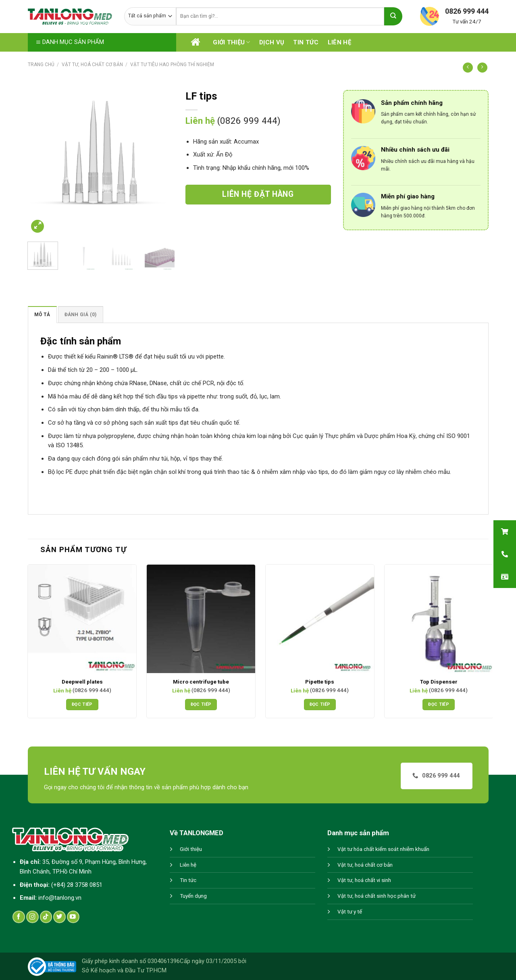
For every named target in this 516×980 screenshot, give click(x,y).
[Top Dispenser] (439, 619)
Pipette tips (320, 682)
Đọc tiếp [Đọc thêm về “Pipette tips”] (320, 704)
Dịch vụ (272, 42)
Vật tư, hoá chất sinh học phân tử (377, 896)
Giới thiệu (231, 42)
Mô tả (42, 315)
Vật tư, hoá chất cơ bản (92, 65)
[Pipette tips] (320, 619)
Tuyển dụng (193, 896)
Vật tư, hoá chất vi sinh (364, 880)
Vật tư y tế (350, 912)
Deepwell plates (82, 682)
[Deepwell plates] (82, 619)
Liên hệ (339, 42)
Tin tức (306, 42)
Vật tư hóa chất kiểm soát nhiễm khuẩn (383, 849)
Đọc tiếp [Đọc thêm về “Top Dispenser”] (439, 704)
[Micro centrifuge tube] (201, 619)
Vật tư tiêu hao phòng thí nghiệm (172, 65)
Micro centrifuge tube (201, 682)
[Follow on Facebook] (19, 917)
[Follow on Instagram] (32, 917)
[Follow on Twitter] (59, 917)
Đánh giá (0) (81, 315)
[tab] (42, 314)
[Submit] (393, 16)
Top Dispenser (439, 682)
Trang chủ (41, 65)
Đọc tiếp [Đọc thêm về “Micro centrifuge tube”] (201, 704)
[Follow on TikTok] (46, 917)
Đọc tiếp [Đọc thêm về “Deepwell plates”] (82, 704)
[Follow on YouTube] (73, 917)
